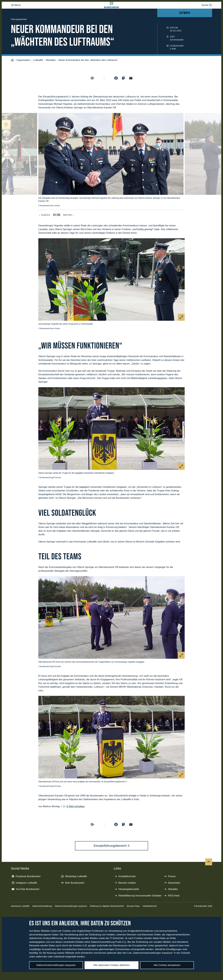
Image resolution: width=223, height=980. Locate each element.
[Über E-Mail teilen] (131, 90)
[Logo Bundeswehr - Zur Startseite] (112, 11)
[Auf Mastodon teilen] (123, 90)
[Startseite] (12, 72)
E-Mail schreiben (75, 818)
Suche (207, 11)
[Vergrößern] (181, 329)
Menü (16, 11)
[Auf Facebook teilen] (116, 90)
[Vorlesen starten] (92, 90)
